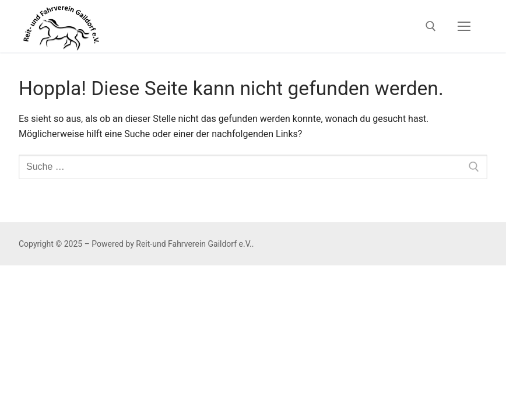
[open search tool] (431, 26)
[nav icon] (464, 26)
